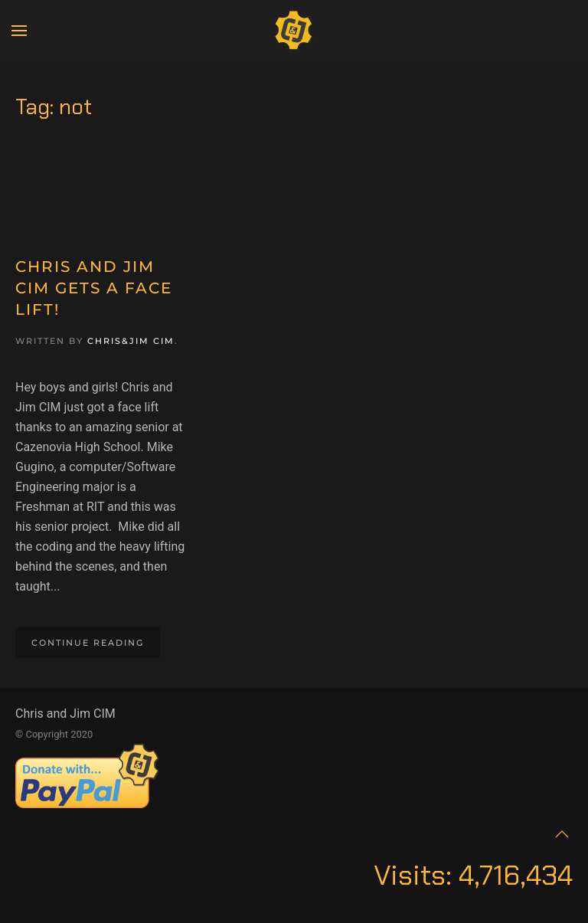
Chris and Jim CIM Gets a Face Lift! (94, 288)
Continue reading (88, 643)
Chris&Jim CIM (131, 341)
